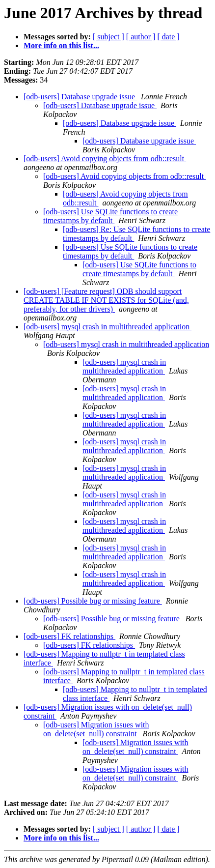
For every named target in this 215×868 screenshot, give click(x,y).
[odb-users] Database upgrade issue (80, 97)
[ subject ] (108, 37)
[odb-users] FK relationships (69, 636)
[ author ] (141, 37)
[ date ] (168, 37)
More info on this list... (61, 45)
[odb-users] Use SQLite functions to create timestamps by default (110, 216)
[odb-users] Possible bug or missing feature (93, 601)
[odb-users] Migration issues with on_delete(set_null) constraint (96, 729)
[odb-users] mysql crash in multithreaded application (107, 327)
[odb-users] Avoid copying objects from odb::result (105, 159)
